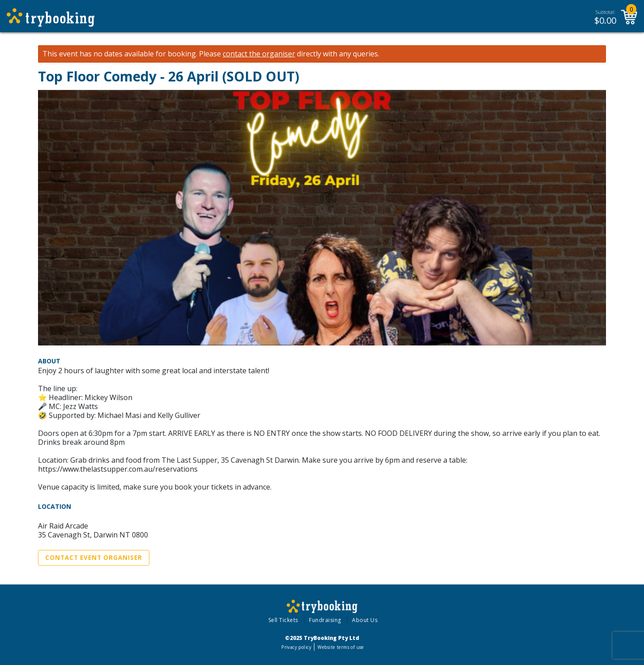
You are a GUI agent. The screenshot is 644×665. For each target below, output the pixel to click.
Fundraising (325, 620)
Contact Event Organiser (94, 558)
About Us (365, 620)
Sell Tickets (283, 620)
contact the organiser (259, 54)
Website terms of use (341, 647)
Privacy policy (296, 647)
